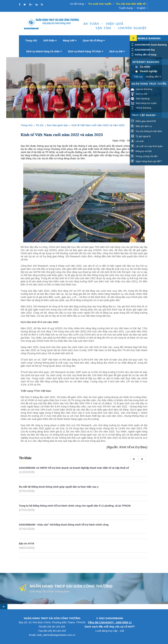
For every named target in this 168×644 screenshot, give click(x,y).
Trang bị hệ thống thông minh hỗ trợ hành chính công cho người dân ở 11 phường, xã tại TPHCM (75, 506)
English (141, 8)
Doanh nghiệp (149, 71)
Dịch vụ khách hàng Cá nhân (44, 51)
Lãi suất (137, 141)
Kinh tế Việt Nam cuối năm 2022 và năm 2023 (98, 125)
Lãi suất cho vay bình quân (147, 146)
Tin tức (40, 125)
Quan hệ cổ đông (94, 40)
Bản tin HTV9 (26, 544)
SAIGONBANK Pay (143, 50)
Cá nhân (145, 67)
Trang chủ (31, 40)
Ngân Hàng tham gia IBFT (146, 161)
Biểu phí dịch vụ (141, 126)
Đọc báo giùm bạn (58, 125)
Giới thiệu (50, 40)
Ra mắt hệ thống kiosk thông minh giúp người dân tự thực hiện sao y (59, 487)
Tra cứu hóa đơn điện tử (131, 4)
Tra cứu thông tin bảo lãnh (146, 131)
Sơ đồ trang (77, 4)
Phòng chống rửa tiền (144, 156)
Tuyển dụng (126, 8)
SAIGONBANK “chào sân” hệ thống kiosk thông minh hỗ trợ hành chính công (64, 525)
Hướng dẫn (153, 77)
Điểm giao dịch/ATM (143, 121)
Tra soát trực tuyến (100, 4)
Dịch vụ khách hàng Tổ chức (86, 51)
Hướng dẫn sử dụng (144, 55)
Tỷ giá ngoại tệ (141, 136)
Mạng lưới (70, 40)
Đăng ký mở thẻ (141, 151)
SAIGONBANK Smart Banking (149, 45)
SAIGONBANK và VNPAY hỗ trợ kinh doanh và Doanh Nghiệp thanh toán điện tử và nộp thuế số (74, 468)
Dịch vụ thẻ (117, 51)
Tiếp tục (138, 77)
